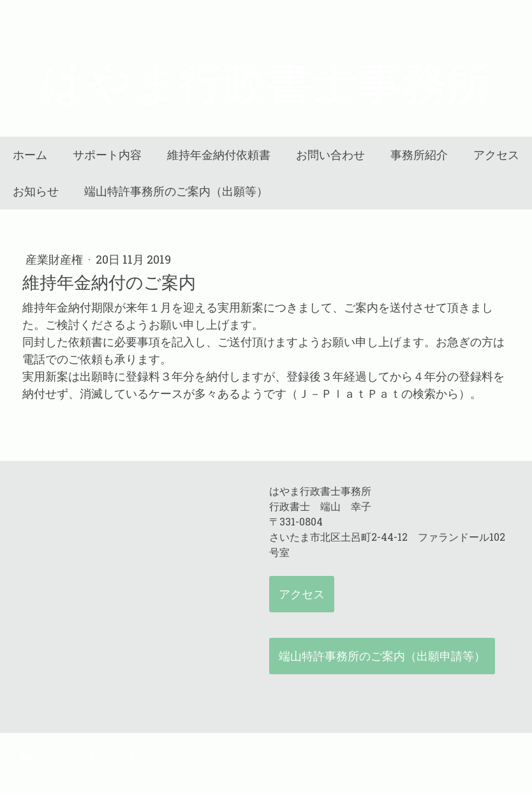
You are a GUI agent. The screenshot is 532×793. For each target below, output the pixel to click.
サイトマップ (136, 757)
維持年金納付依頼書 (219, 155)
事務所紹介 (419, 155)
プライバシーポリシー (74, 757)
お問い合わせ (330, 155)
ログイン (499, 768)
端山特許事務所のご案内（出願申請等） (382, 656)
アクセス (496, 155)
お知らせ (36, 191)
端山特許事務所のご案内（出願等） (176, 191)
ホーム (30, 155)
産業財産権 (55, 259)
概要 (26, 757)
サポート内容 (107, 155)
